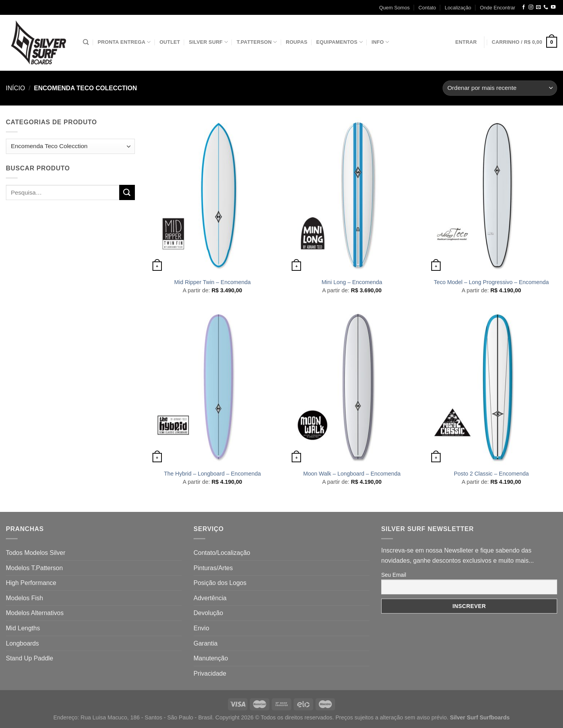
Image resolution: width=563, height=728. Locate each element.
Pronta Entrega (124, 42)
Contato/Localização (222, 553)
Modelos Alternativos (35, 613)
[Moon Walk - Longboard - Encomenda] (352, 387)
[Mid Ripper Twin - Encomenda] (212, 195)
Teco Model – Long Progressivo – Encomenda (491, 282)
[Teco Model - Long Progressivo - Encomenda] (491, 195)
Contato (427, 8)
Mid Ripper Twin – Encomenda (212, 282)
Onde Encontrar (498, 8)
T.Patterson (257, 42)
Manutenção (211, 658)
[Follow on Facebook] (524, 7)
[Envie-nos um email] (538, 7)
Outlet (170, 42)
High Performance (31, 583)
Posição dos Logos (220, 583)
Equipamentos (340, 42)
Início (15, 88)
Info (380, 42)
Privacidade (210, 673)
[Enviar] (127, 192)
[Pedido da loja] (500, 88)
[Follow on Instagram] (531, 7)
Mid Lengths (23, 628)
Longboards (22, 643)
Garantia (205, 643)
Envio (201, 628)
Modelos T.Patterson (34, 568)
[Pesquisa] (86, 42)
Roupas (297, 42)
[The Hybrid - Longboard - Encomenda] (212, 387)
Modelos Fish (24, 598)
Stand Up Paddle (30, 658)
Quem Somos (394, 8)
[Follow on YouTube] (553, 7)
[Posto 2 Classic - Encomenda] (491, 387)
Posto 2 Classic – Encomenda (491, 474)
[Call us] (546, 7)
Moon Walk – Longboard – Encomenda (352, 474)
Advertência (210, 598)
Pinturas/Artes (213, 568)
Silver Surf (208, 42)
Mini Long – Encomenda (352, 282)
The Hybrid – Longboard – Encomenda (212, 474)
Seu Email (394, 575)
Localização (458, 8)
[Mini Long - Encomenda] (352, 195)
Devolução (208, 613)
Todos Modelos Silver (36, 553)
